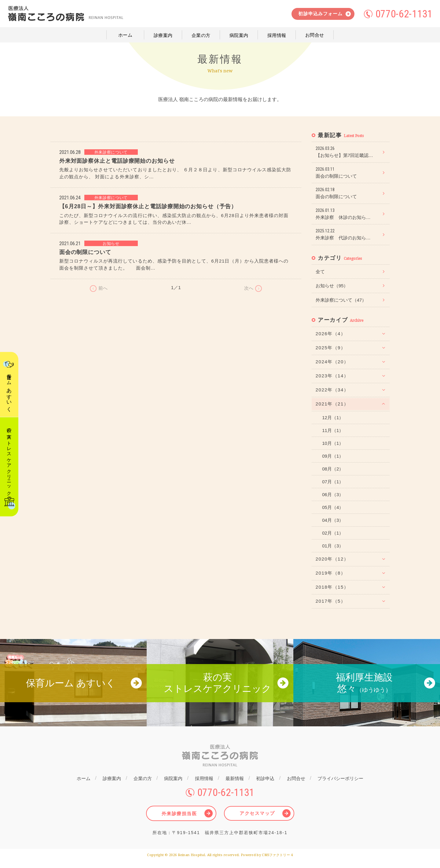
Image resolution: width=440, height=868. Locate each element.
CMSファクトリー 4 (277, 861)
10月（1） (333, 443)
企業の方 (142, 786)
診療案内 (111, 786)
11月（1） (333, 430)
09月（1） (333, 456)
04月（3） (333, 520)
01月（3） (333, 546)
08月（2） (333, 469)
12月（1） (333, 418)
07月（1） (333, 482)
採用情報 (204, 786)
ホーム (82, 786)
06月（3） (333, 494)
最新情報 (235, 786)
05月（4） (333, 507)
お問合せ (298, 786)
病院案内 (173, 786)
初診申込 (266, 786)
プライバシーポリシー (343, 786)
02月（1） (333, 533)
